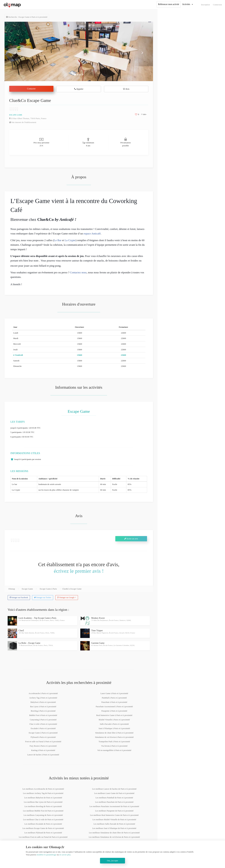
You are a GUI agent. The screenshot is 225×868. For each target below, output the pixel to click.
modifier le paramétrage (46, 855)
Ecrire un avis (131, 539)
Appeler (79, 89)
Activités (186, 4)
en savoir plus (65, 855)
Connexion (217, 5)
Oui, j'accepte (113, 861)
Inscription (205, 5)
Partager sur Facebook (19, 597)
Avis (126, 89)
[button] (16, 51)
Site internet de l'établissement (23, 122)
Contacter (31, 89)
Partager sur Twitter (43, 597)
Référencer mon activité (169, 4)
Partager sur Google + (67, 597)
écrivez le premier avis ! (79, 571)
